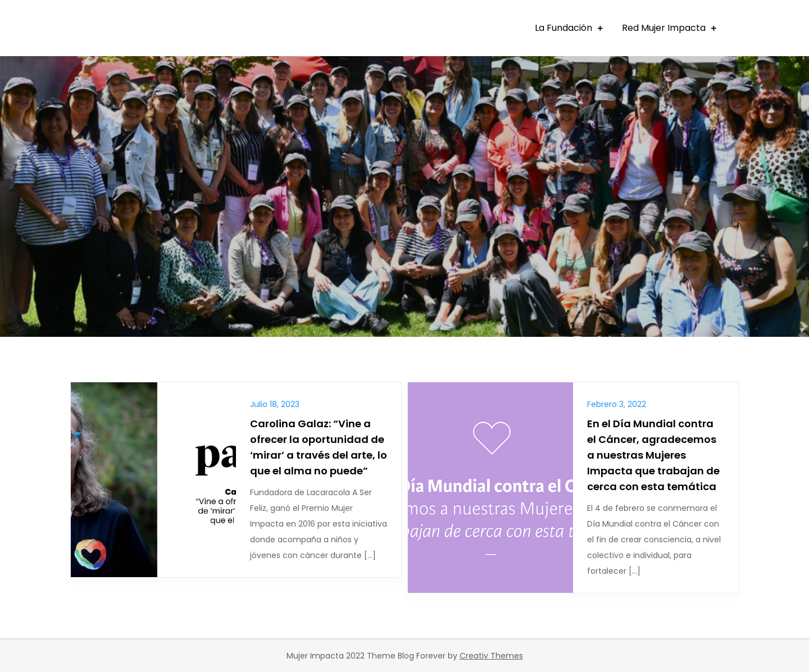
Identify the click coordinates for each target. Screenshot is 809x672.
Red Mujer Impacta (664, 28)
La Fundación (563, 28)
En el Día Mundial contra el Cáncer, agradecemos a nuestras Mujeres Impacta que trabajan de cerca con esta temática (653, 455)
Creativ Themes (491, 656)
